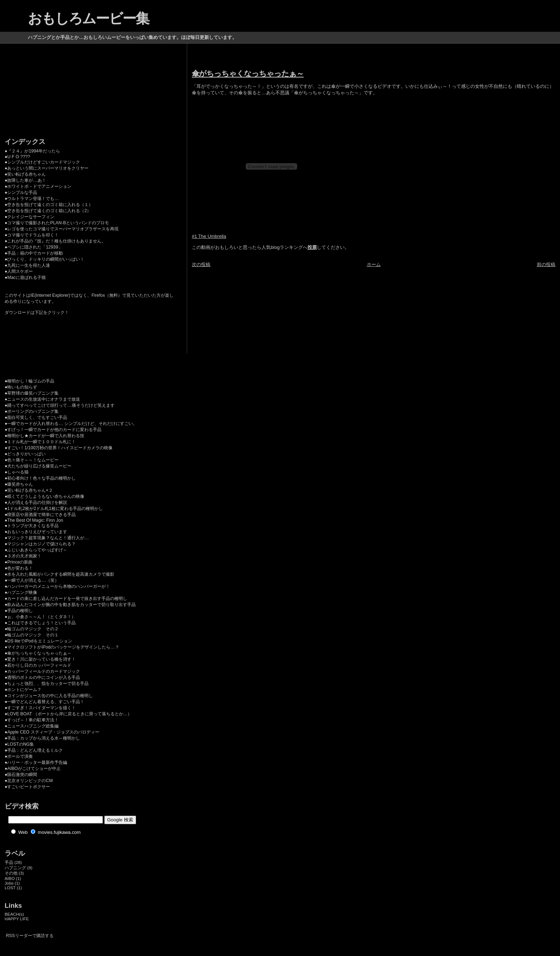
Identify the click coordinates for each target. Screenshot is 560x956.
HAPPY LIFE (17, 919)
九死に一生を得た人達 (29, 265)
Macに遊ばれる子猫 (26, 277)
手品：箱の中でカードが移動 (35, 253)
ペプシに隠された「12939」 (35, 247)
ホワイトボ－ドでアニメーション (39, 186)
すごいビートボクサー (29, 787)
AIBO (10, 878)
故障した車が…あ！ (26, 180)
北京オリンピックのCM (30, 781)
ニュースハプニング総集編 (33, 726)
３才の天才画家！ (24, 556)
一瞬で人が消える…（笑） (33, 580)
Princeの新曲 (20, 562)
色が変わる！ (20, 568)
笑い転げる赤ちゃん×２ (30, 490)
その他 (11, 873)
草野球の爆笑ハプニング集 (33, 393)
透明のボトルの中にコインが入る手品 (44, 677)
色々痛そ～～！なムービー (33, 460)
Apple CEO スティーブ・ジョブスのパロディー (53, 732)
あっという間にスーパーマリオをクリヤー (48, 168)
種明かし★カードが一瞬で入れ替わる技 (46, 436)
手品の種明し (20, 611)
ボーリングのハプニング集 (33, 411)
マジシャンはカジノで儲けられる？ (41, 544)
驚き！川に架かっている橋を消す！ (41, 659)
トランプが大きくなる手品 (33, 526)
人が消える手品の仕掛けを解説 (37, 502)
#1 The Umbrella (209, 236)
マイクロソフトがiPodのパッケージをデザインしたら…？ (63, 647)
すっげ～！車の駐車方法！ (33, 720)
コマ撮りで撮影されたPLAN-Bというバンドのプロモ (58, 223)
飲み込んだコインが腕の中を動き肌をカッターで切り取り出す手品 (71, 605)
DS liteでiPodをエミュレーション (39, 641)
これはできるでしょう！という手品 (41, 623)
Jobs (9, 883)
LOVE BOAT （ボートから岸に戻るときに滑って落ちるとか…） (69, 714)
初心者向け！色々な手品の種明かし (41, 478)
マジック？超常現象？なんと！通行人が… (48, 538)
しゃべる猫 (18, 472)
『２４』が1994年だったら (33, 151)
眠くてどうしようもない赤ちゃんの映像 (46, 496)
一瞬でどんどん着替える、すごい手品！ (46, 702)
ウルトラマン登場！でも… (33, 199)
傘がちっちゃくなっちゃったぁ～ (248, 73)
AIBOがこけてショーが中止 (34, 769)
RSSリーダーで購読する (29, 936)
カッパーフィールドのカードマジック (44, 671)
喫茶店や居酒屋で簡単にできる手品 (41, 515)
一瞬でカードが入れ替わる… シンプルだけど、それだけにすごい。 (72, 424)
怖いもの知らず (22, 387)
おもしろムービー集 (88, 18)
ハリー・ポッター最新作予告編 (37, 762)
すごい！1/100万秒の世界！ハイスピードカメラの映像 (60, 448)
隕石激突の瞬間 (22, 775)
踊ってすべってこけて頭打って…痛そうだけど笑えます (61, 405)
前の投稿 (546, 264)
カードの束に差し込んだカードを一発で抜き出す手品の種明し (67, 599)
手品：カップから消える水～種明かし (44, 738)
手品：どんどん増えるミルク (35, 750)
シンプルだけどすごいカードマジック (44, 162)
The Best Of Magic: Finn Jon (35, 520)
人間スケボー (20, 271)
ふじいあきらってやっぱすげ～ (37, 550)
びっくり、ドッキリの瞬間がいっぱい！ (46, 259)
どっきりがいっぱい (26, 454)
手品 (9, 862)
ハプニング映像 (22, 592)
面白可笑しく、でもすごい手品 (37, 417)
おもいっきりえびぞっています (37, 532)
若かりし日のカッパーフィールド (39, 665)
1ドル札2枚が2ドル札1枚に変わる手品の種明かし (55, 509)
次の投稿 (201, 264)
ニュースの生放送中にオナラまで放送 (44, 399)
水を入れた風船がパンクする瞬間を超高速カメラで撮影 (61, 574)
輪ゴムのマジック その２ (33, 629)
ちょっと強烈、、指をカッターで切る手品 (48, 684)
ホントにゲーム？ (24, 690)
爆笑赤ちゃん (20, 484)
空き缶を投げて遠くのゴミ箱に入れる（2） (49, 211)
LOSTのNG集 (21, 744)
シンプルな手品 (22, 192)
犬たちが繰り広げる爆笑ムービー (39, 466)
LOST (10, 888)
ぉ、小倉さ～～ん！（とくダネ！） (41, 617)
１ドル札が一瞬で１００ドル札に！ (41, 442)
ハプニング (15, 868)
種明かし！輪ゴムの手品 (31, 381)
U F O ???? (19, 157)
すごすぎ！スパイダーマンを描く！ (41, 708)
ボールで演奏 (20, 756)
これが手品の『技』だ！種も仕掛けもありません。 (56, 241)
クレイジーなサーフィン (31, 217)
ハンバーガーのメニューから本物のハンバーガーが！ (59, 586)
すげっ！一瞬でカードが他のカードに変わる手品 (54, 430)
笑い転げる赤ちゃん (26, 174)
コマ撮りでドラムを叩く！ (33, 235)
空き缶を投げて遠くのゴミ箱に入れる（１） (50, 205)
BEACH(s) (14, 914)
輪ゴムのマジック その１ (33, 635)
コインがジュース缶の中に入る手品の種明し (50, 696)
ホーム (374, 264)
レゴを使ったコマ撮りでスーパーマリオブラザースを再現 (63, 229)
